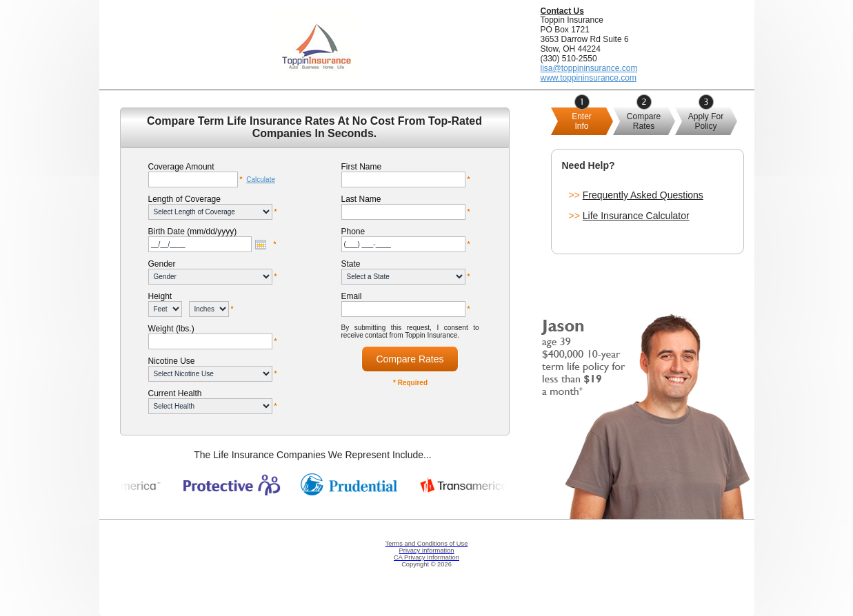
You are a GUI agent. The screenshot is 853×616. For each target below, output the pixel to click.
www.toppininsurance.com (589, 78)
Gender (162, 264)
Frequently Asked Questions (643, 195)
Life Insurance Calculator (636, 216)
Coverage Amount (181, 167)
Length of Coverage (184, 199)
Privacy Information (427, 551)
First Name (362, 167)
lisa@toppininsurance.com (589, 68)
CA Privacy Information (426, 557)
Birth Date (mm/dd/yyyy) (193, 232)
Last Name (361, 199)
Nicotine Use (172, 361)
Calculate (261, 179)
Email (352, 296)
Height (160, 296)
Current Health (175, 393)
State (351, 264)
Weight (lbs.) (171, 329)
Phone (353, 232)
